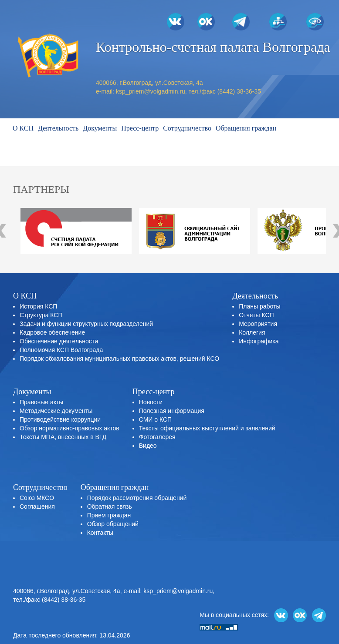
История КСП (38, 306)
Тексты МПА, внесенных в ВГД (63, 437)
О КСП (23, 128)
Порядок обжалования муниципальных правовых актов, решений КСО (119, 359)
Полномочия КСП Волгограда (61, 350)
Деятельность (58, 128)
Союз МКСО (37, 498)
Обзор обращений (113, 524)
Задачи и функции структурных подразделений (86, 324)
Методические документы (56, 411)
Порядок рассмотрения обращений (137, 498)
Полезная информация (172, 411)
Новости (151, 402)
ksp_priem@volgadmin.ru (151, 91)
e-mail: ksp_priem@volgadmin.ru (168, 591)
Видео (148, 446)
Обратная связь (110, 506)
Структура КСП (41, 315)
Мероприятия (258, 324)
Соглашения (37, 506)
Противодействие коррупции (60, 419)
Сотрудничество (187, 128)
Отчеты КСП (256, 315)
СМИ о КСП (155, 419)
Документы (100, 128)
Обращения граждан (246, 128)
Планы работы (259, 306)
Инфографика (259, 341)
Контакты (100, 533)
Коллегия (252, 332)
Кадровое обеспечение (52, 332)
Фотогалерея (157, 437)
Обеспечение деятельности (59, 341)
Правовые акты (41, 402)
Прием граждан (109, 515)
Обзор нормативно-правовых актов (69, 428)
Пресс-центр (140, 128)
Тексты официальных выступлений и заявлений (207, 428)
